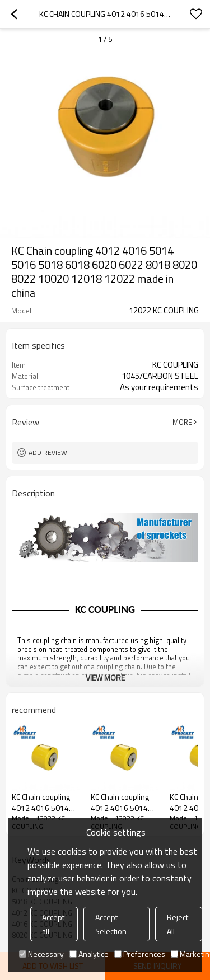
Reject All (178, 924)
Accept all (53, 924)
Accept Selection (111, 924)
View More (105, 677)
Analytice (89, 954)
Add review (48, 453)
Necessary (41, 954)
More (182, 422)
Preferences (140, 954)
